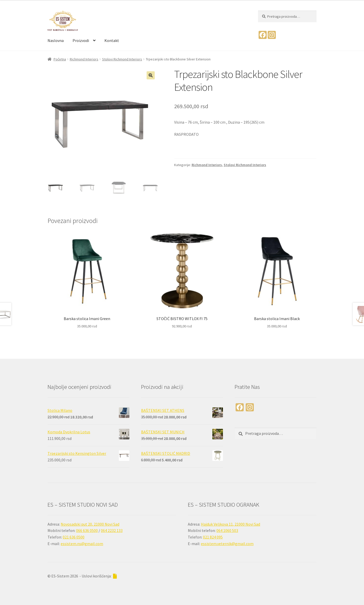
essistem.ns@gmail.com (82, 544)
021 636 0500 (74, 537)
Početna (60, 59)
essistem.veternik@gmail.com (227, 544)
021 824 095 (213, 537)
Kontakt (112, 40)
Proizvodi (81, 40)
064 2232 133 (112, 530)
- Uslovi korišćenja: (98, 576)
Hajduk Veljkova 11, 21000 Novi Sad (231, 524)
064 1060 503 (227, 530)
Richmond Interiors (84, 59)
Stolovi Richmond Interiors (122, 59)
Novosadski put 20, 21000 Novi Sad (90, 524)
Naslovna (56, 40)
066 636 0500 (87, 530)
